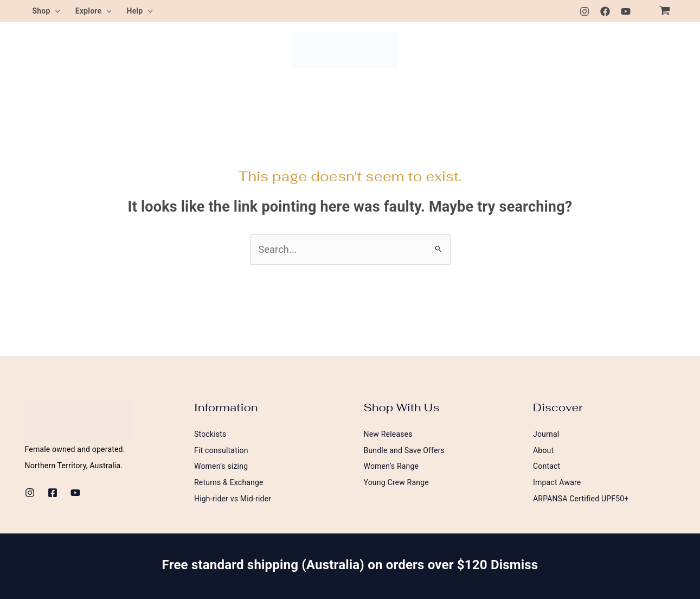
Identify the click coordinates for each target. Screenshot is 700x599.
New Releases (388, 434)
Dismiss (514, 565)
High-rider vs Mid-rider (233, 499)
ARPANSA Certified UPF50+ (581, 499)
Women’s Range (391, 466)
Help (140, 11)
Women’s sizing (221, 466)
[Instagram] (585, 11)
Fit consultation (221, 450)
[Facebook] (605, 11)
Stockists (210, 434)
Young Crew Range (396, 482)
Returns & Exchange (229, 482)
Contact (547, 466)
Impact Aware (557, 482)
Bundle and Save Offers (404, 450)
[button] (55, 11)
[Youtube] (626, 11)
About (543, 450)
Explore (94, 11)
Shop (46, 11)
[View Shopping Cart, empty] (665, 11)
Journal (546, 434)
